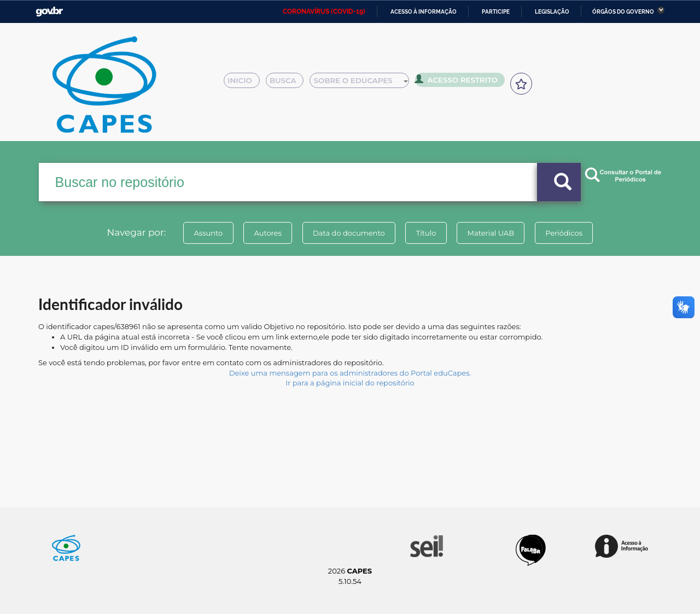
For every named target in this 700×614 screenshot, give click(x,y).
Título (427, 233)
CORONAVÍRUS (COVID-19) (324, 11)
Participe (496, 12)
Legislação (552, 12)
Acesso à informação (424, 12)
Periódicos (568, 233)
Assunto (204, 233)
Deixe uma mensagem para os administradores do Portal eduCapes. (350, 373)
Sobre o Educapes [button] (364, 83)
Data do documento (348, 233)
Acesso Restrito (459, 82)
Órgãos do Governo (623, 12)
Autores (265, 233)
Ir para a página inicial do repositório (350, 383)
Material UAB (493, 233)
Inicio (245, 83)
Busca (289, 83)
